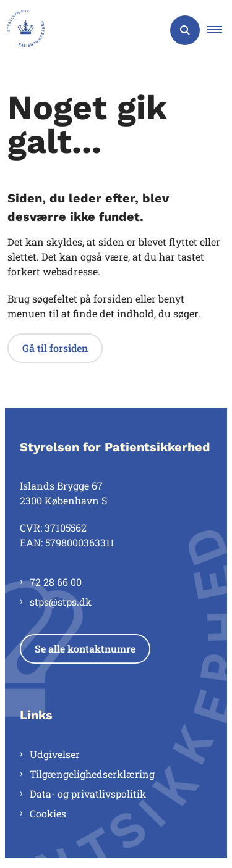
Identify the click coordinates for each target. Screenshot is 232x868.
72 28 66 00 (56, 582)
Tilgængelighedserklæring (92, 774)
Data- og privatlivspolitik (88, 794)
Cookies (48, 813)
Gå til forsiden (55, 348)
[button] (220, 30)
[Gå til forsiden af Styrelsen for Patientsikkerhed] (22, 30)
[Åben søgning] (185, 30)
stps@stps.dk (61, 602)
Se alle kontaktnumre (85, 649)
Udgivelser (55, 754)
